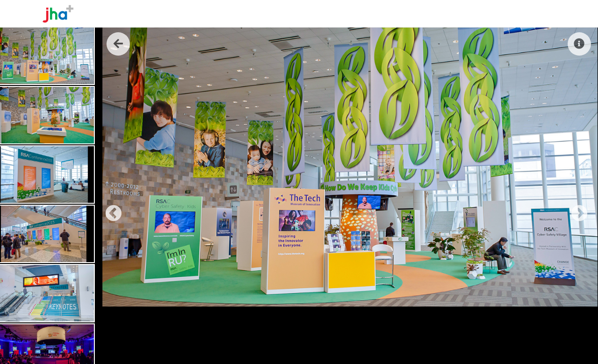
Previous (109, 209)
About (433, 14)
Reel (504, 14)
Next (575, 209)
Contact (537, 14)
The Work (470, 14)
